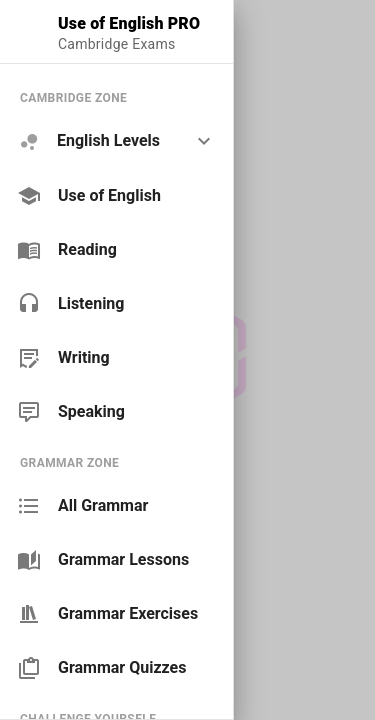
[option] (116, 141)
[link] (116, 196)
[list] (116, 254)
